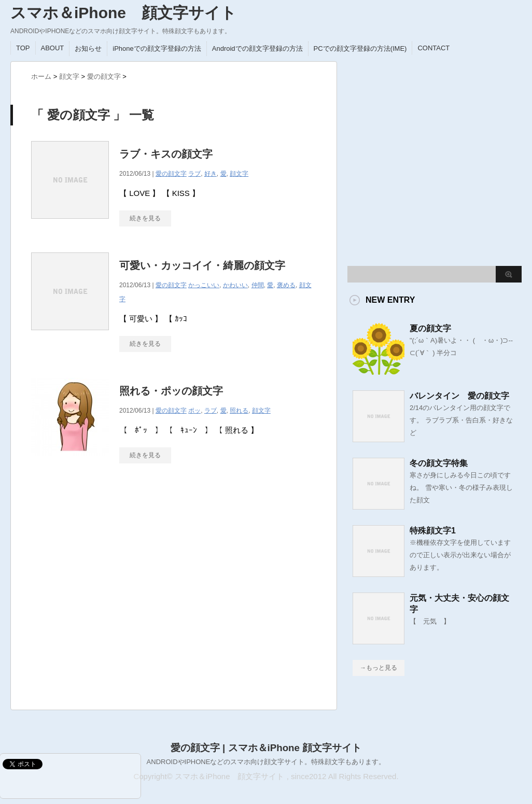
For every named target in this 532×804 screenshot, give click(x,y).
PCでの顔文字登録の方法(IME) (360, 48)
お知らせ (88, 48)
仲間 (258, 285)
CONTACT (433, 48)
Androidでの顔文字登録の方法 (257, 48)
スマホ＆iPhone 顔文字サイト (123, 13)
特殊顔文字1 (433, 531)
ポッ (194, 411)
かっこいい (204, 285)
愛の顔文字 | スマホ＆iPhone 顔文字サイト (266, 748)
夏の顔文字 (430, 328)
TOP (23, 48)
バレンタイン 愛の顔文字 (459, 396)
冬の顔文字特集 (439, 463)
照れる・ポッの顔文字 (171, 391)
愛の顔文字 (171, 285)
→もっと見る (379, 668)
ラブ (211, 411)
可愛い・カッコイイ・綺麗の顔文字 (202, 265)
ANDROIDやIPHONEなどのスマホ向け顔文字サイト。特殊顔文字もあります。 (266, 762)
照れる (239, 411)
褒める (286, 285)
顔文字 (239, 174)
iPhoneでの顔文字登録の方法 (157, 48)
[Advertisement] (108, 592)
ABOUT (53, 48)
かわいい (235, 285)
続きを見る (145, 344)
